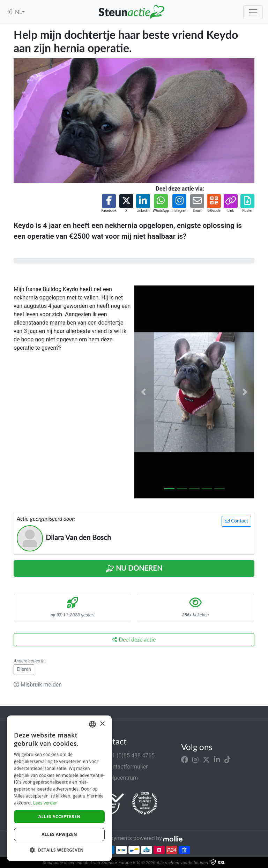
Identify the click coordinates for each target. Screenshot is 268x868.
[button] (109, 204)
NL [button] (18, 12)
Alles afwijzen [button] (59, 834)
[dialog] (59, 788)
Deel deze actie (134, 640)
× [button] (102, 724)
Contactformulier (123, 767)
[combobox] (92, 724)
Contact (236, 521)
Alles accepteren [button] (59, 817)
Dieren (24, 669)
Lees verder (45, 803)
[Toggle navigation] (253, 12)
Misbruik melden (38, 685)
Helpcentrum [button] (118, 778)
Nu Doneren (134, 569)
